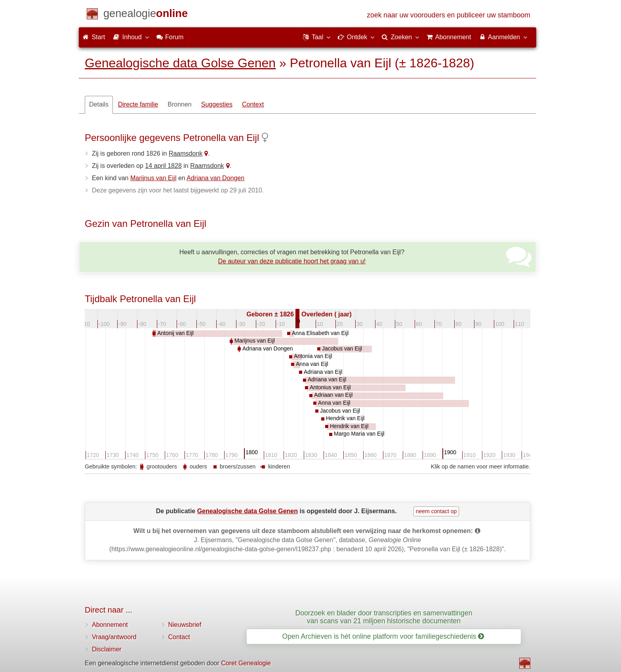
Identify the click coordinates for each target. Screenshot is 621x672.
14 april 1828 (163, 166)
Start (94, 37)
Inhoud (130, 37)
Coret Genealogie (246, 663)
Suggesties (217, 104)
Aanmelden (503, 37)
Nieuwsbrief (185, 625)
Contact (179, 637)
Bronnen (180, 104)
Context (253, 104)
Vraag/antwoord (114, 637)
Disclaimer (107, 649)
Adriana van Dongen (215, 178)
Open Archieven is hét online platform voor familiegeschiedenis (383, 636)
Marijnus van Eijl (153, 178)
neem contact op (436, 511)
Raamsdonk (186, 153)
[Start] (146, 15)
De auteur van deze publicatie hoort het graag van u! (292, 261)
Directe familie (138, 104)
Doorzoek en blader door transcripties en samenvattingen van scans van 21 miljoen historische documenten (384, 617)
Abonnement (110, 625)
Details (99, 104)
